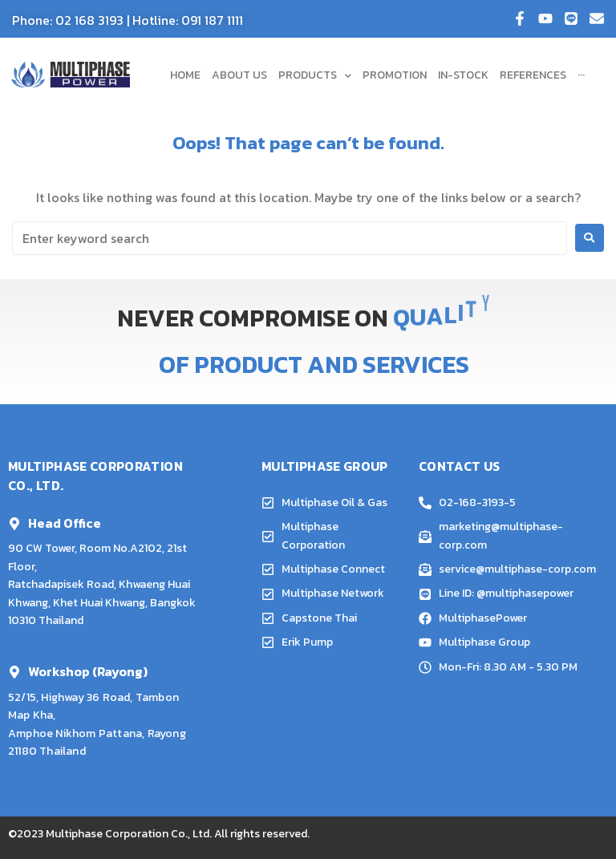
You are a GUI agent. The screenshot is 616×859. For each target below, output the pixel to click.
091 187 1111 (212, 20)
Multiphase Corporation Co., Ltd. (129, 834)
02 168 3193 (89, 20)
